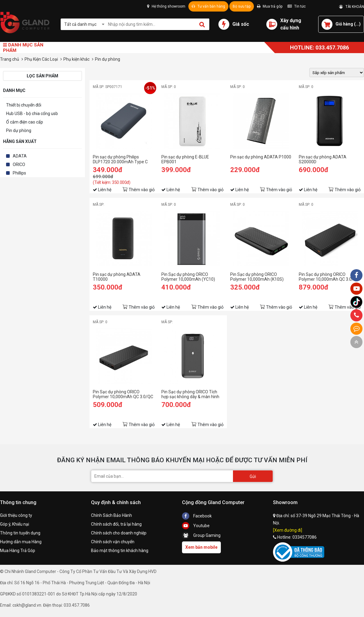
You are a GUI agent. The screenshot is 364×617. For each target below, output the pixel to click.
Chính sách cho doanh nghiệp (119, 533)
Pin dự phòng (19, 131)
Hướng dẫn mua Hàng (21, 542)
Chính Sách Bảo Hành (111, 515)
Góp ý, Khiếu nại (15, 524)
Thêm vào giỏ (142, 190)
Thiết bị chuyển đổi (24, 105)
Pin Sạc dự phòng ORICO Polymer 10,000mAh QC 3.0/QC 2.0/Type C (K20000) (329, 277)
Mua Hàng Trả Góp (18, 551)
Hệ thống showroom (166, 6)
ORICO (19, 164)
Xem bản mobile (201, 547)
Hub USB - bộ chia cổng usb (32, 114)
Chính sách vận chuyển (113, 542)
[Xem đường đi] (288, 530)
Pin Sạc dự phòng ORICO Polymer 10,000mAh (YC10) (188, 277)
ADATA (20, 156)
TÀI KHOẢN (352, 7)
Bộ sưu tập (242, 6)
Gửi (253, 476)
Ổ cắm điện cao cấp (25, 122)
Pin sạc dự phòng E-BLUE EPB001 (185, 159)
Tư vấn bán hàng (208, 6)
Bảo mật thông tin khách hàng (120, 551)
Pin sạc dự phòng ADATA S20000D (323, 159)
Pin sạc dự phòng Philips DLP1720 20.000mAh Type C (120, 159)
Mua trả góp (270, 6)
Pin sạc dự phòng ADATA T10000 (117, 277)
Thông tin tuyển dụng (20, 533)
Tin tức (297, 6)
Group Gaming (201, 535)
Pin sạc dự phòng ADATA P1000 (261, 157)
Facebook (197, 516)
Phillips (19, 173)
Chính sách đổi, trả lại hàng (116, 524)
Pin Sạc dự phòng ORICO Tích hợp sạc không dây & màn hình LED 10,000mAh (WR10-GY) (190, 394)
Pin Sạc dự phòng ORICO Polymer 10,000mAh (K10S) (257, 277)
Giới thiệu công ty (16, 515)
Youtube (196, 526)
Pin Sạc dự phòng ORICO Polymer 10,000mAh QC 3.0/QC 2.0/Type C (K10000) (123, 394)
